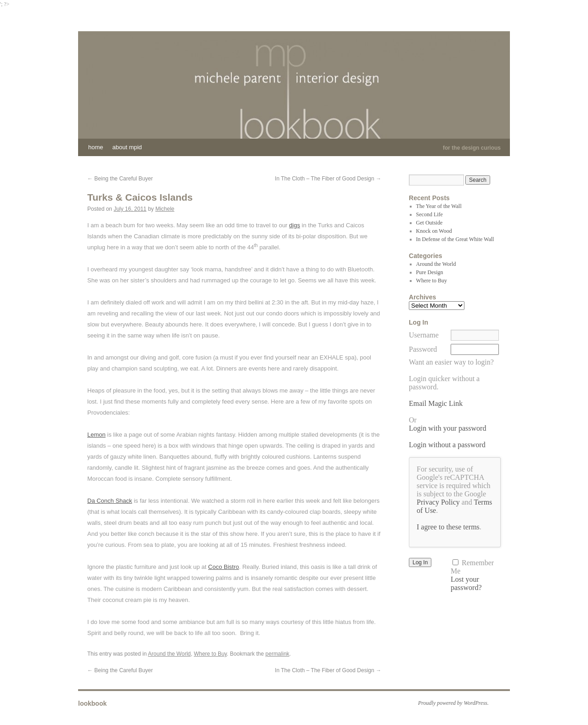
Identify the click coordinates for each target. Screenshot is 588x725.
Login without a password (447, 445)
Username (424, 335)
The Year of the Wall (439, 206)
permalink (277, 654)
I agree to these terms (448, 527)
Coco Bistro (223, 567)
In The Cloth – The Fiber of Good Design (328, 179)
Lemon (96, 435)
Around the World (169, 654)
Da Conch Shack (110, 501)
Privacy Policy (438, 502)
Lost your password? (466, 583)
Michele (165, 209)
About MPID (127, 147)
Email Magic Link (436, 403)
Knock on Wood (434, 231)
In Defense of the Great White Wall (455, 239)
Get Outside (430, 223)
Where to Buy (210, 654)
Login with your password (447, 428)
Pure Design (430, 272)
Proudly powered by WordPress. (453, 703)
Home (96, 147)
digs (294, 225)
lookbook (92, 703)
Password (423, 349)
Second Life (430, 214)
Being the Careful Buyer (120, 179)
